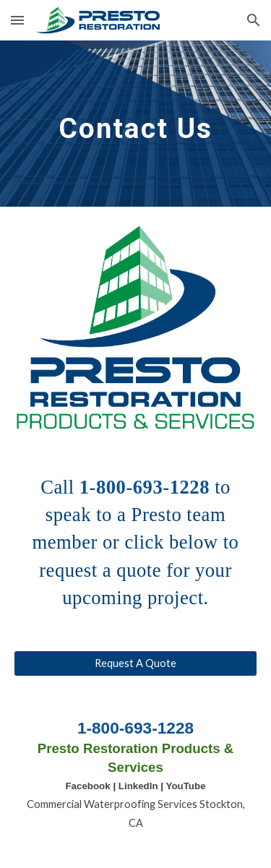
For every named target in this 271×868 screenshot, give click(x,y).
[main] (136, 124)
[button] (17, 20)
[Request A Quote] (136, 663)
